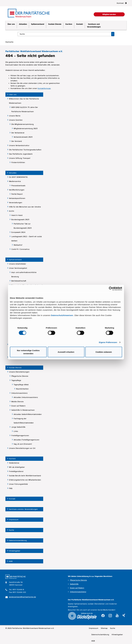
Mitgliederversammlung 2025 (26, 129)
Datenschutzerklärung (18, 540)
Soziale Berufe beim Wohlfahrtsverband (25, 476)
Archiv (12, 211)
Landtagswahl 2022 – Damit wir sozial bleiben (26, 239)
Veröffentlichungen (17, 190)
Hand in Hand (17, 215)
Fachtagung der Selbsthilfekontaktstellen (24, 421)
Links (16, 431)
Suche (12, 530)
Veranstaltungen (16, 203)
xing (124, 616)
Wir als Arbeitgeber (17, 467)
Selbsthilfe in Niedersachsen (23, 410)
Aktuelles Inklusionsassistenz (26, 397)
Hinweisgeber (15, 551)
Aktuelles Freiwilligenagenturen (26, 440)
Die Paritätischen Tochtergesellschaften (25, 150)
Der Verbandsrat (18, 133)
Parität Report (17, 194)
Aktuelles (23, 24)
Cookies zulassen (104, 352)
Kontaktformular (44, 88)
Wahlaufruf (18, 245)
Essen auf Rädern (18, 406)
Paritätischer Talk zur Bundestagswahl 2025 (23, 226)
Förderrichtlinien (18, 162)
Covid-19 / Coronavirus (20, 249)
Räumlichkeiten (22, 389)
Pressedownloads (18, 186)
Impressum (14, 520)
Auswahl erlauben (66, 352)
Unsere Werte (15, 116)
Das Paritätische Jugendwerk (21, 154)
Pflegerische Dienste (20, 376)
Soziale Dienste (55, 24)
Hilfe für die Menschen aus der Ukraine (25, 207)
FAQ (11, 488)
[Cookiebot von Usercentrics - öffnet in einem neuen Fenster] (111, 289)
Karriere (69, 24)
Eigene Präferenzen (108, 342)
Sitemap (104, 628)
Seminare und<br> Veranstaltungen (23, 509)
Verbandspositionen (17, 198)
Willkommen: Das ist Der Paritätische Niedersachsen (24, 101)
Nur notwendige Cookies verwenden (28, 352)
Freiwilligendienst (16, 471)
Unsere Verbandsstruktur (19, 145)
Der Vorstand (17, 141)
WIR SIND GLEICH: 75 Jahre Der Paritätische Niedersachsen (25, 109)
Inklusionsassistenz (19, 393)
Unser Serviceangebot (18, 268)
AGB (11, 561)
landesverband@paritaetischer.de (22, 597)
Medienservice (15, 181)
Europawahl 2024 (18, 232)
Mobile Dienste (17, 402)
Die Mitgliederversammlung (22, 124)
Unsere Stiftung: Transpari (20, 158)
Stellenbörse (14, 463)
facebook (103, 615)
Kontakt (80, 24)
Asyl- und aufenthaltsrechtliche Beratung (24, 274)
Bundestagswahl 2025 (20, 220)
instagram (110, 615)
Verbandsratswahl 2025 (23, 137)
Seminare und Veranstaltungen (94, 25)
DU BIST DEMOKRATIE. (18, 177)
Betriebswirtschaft (19, 281)
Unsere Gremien (16, 120)
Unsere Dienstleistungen (19, 372)
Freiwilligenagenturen (20, 436)
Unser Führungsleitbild (18, 484)
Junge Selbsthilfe (18, 427)
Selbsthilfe (74, 584)
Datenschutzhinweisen (62, 315)
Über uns (11, 24)
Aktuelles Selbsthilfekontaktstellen (28, 414)
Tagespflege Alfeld (21, 385)
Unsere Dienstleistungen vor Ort (22, 448)
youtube (117, 616)
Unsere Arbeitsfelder (18, 264)
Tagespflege (16, 380)
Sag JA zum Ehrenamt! (23, 444)
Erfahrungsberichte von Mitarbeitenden (25, 480)
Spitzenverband (38, 24)
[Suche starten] (113, 34)
